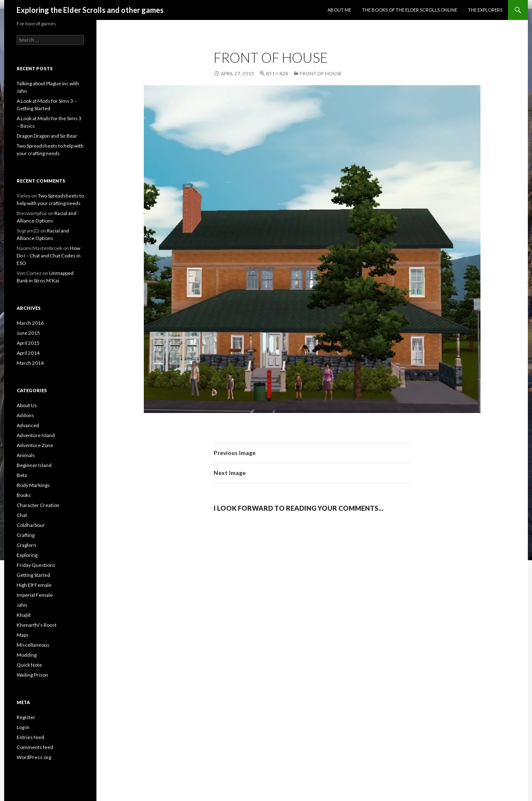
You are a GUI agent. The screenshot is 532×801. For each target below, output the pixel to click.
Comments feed (35, 747)
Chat (22, 515)
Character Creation (38, 505)
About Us (27, 405)
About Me (339, 10)
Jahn (22, 605)
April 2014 (28, 353)
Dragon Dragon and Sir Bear (47, 136)
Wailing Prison (32, 675)
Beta (22, 475)
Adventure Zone (35, 445)
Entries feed (30, 737)
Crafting (26, 535)
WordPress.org (34, 757)
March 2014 (30, 363)
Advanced (28, 425)
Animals (26, 455)
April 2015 (28, 343)
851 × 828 (277, 73)
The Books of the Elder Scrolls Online (410, 10)
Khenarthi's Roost (37, 625)
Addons (25, 415)
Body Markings (33, 485)
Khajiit (24, 615)
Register (26, 717)
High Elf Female (34, 585)
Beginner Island (34, 465)
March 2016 (30, 323)
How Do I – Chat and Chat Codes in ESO (49, 256)
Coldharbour (31, 525)
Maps (23, 635)
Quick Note (29, 665)
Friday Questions (36, 565)
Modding (27, 655)
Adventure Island (36, 435)
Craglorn (26, 545)
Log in (23, 727)
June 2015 (28, 333)
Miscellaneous (33, 645)
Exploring (27, 555)
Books (24, 495)
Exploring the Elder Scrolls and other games (90, 10)
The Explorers (485, 10)
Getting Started (33, 575)
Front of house (321, 73)
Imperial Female (35, 595)
